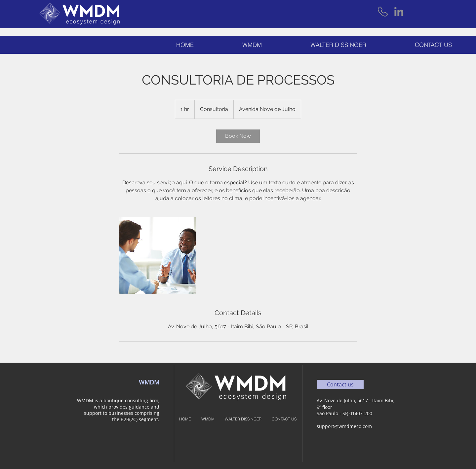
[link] (238, 136)
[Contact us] (340, 384)
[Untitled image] (157, 255)
